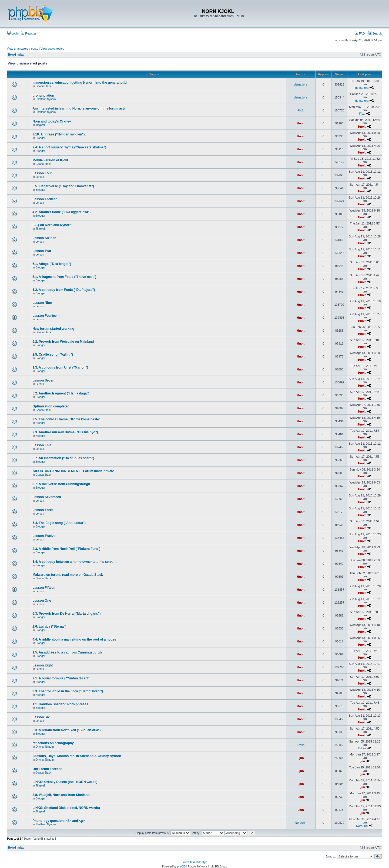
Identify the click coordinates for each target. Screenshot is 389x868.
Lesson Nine (42, 303)
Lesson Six (41, 717)
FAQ (360, 33)
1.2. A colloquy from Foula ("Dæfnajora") (64, 290)
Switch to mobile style (194, 862)
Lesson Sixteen (44, 238)
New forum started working (53, 329)
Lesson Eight (43, 665)
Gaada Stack (43, 86)
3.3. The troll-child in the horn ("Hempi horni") (68, 691)
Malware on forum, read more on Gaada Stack (68, 575)
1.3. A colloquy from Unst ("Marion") (60, 367)
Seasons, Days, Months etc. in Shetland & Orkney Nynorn (77, 756)
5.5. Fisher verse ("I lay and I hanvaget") (63, 186)
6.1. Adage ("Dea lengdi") (52, 264)
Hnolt (301, 123)
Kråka (301, 745)
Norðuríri (301, 823)
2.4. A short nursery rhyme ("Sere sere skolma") (69, 147)
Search (375, 33)
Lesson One (42, 601)
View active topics (52, 49)
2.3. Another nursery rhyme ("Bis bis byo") (65, 432)
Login (13, 33)
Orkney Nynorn (45, 747)
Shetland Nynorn (46, 99)
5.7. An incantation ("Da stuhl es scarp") (63, 458)
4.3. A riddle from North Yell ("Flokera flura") (66, 549)
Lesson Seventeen (47, 497)
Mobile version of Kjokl (50, 160)
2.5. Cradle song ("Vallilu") (53, 355)
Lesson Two (42, 251)
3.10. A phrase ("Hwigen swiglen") (58, 134)
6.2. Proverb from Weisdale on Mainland (63, 342)
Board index (16, 55)
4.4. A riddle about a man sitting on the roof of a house (74, 639)
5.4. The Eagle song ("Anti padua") (59, 523)
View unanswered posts (22, 49)
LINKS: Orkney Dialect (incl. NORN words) (65, 782)
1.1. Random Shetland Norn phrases (60, 704)
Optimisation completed (51, 406)
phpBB (181, 867)
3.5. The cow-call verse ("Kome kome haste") (67, 419)
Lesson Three (43, 510)
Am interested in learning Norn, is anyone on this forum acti (78, 108)
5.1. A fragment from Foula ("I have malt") (64, 277)
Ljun (301, 758)
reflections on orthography (53, 743)
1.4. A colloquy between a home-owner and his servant (74, 562)
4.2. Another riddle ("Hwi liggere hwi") (61, 212)
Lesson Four (42, 173)
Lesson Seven (43, 380)
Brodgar (41, 138)
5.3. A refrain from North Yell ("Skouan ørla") (66, 730)
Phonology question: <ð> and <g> (58, 821)
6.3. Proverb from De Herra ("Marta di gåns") (66, 614)
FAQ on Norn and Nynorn (52, 225)
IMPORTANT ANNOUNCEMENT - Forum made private (73, 471)
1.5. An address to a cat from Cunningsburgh (67, 652)
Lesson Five (42, 445)
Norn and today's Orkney (52, 121)
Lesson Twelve (44, 536)
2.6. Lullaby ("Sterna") (49, 627)
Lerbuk (40, 177)
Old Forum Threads (47, 769)
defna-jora (301, 84)
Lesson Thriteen (45, 199)
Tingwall (41, 125)
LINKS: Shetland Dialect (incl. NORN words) (66, 808)
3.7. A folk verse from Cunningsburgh (61, 484)
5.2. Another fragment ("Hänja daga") (61, 393)
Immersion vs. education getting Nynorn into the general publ (80, 83)
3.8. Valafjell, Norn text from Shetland (61, 795)
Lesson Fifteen (44, 588)
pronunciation (43, 96)
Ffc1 (301, 110)
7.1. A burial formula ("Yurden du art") (61, 678)
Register (29, 33)
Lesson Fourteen (46, 316)
